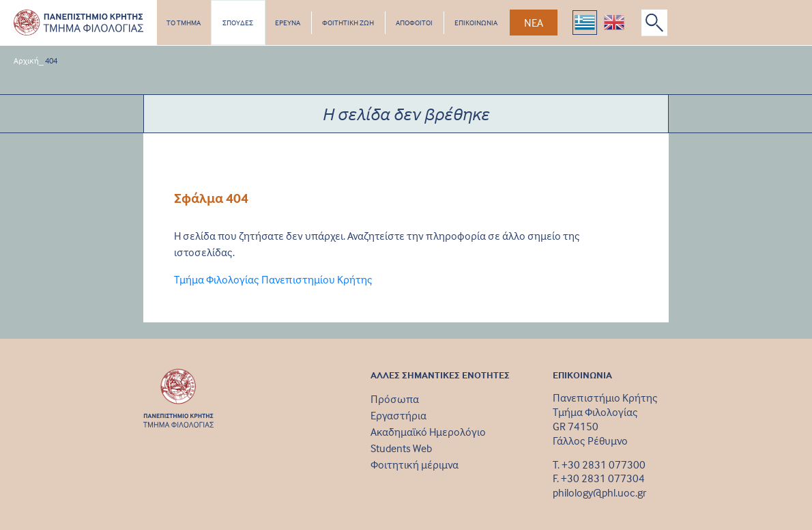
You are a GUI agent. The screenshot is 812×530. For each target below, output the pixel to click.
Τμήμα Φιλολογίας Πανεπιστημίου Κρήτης (273, 279)
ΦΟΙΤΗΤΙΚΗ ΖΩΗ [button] (348, 23)
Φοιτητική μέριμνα (415, 464)
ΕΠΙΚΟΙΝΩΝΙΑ (476, 23)
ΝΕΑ (534, 23)
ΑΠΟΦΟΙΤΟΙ (414, 23)
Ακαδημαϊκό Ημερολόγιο (428, 432)
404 (51, 60)
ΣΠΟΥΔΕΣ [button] (238, 23)
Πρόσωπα (395, 399)
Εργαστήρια (398, 415)
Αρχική (26, 60)
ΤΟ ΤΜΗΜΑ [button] (184, 23)
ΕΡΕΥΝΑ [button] (288, 23)
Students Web (401, 448)
